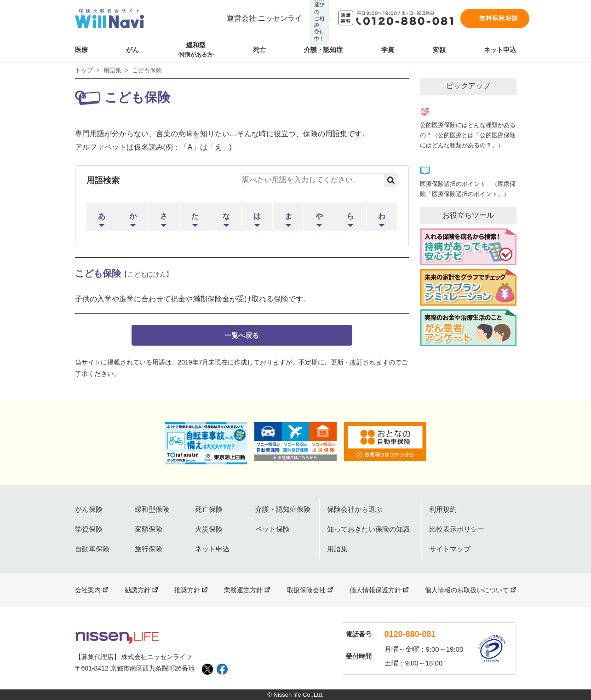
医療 (81, 50)
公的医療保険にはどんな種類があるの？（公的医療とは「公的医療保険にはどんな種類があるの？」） (468, 135)
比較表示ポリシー (457, 529)
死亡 (259, 50)
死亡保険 (209, 509)
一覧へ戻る (242, 335)
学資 (388, 50)
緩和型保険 (152, 509)
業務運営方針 (243, 590)
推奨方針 (187, 590)
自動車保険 (92, 549)
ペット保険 (273, 529)
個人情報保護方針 (375, 590)
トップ (84, 70)
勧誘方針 (138, 590)
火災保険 (209, 529)
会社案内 (88, 590)
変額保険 (149, 529)
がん (132, 50)
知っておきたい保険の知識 (368, 529)
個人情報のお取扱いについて (467, 590)
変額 (439, 50)
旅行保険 (149, 549)
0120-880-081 (410, 634)
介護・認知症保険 (283, 509)
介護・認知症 (323, 50)
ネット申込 (500, 50)
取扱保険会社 (306, 590)
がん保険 (89, 509)
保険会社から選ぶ (355, 509)
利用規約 (443, 509)
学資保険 (89, 529)
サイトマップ (450, 549)
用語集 (112, 70)
